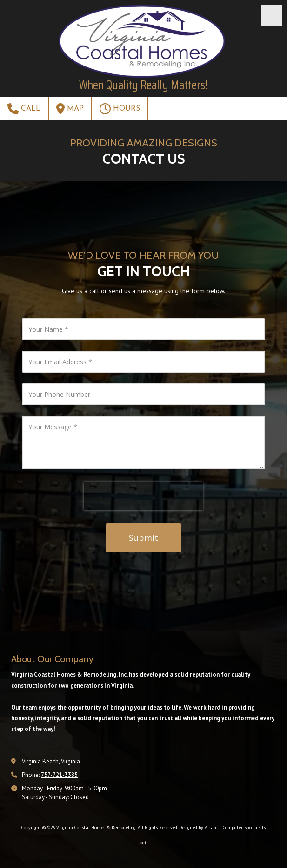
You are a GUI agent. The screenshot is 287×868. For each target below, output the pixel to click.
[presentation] (143, 496)
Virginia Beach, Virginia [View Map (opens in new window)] (51, 761)
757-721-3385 (59, 775)
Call (24, 109)
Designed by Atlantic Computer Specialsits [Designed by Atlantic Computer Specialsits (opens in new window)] (222, 827)
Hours (120, 109)
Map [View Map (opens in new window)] (70, 109)
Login (143, 843)
